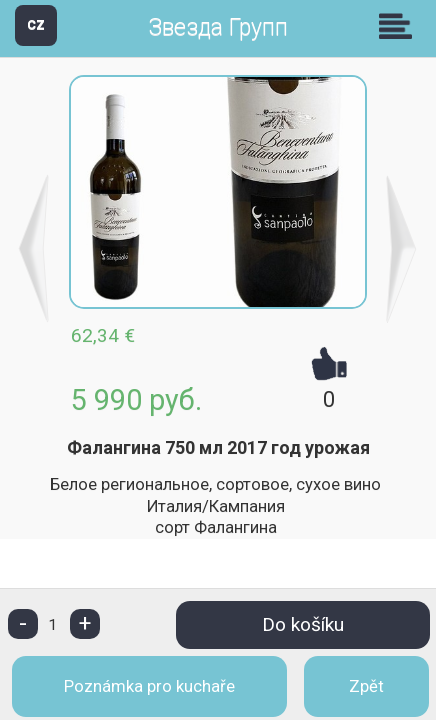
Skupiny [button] (400, 26)
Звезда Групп (218, 27)
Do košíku (303, 624)
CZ (36, 24)
